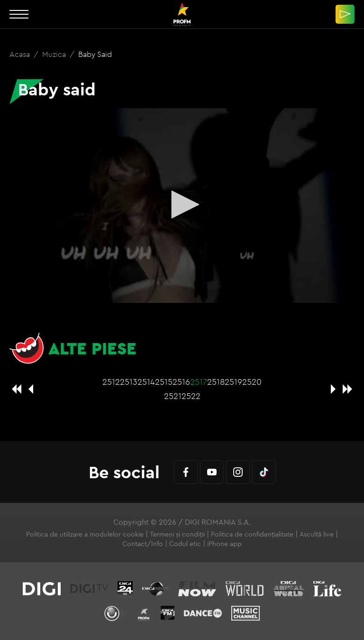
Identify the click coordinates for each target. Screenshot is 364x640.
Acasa (21, 54)
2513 (129, 382)
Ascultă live (317, 534)
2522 (191, 396)
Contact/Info (143, 544)
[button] (182, 204)
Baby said (95, 54)
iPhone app (224, 544)
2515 (164, 382)
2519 (233, 382)
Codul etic (185, 544)
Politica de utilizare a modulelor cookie (85, 534)
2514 (146, 382)
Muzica (55, 54)
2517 (199, 382)
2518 (216, 382)
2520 (252, 382)
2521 (173, 396)
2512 (111, 382)
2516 (181, 382)
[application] (182, 205)
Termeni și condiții (177, 534)
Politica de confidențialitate (252, 534)
